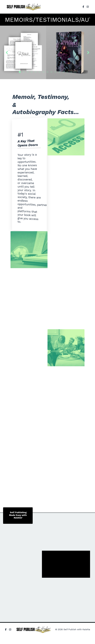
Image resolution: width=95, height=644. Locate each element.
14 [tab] (71, 72)
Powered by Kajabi (82, 638)
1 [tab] (20, 72)
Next (88, 52)
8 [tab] (47, 72)
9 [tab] (51, 72)
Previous (7, 52)
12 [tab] (63, 72)
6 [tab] (40, 72)
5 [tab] (36, 72)
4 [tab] (32, 72)
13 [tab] (67, 72)
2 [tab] (24, 72)
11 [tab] (59, 72)
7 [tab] (44, 72)
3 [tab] (28, 72)
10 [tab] (55, 72)
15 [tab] (75, 72)
